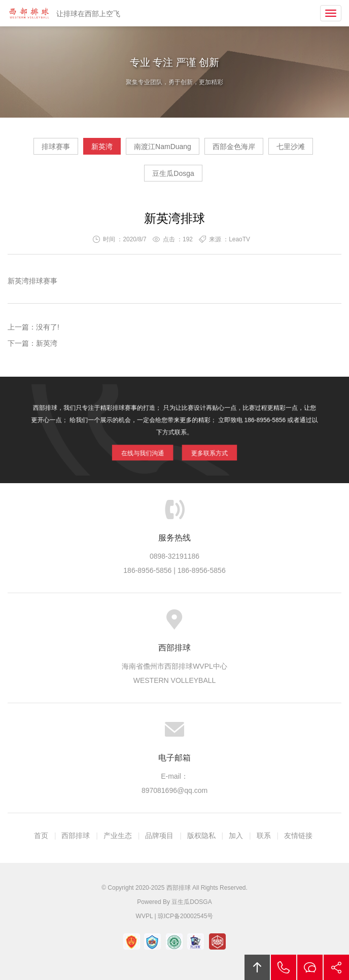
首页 (41, 836)
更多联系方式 (202, 448)
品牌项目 (159, 836)
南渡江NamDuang (163, 147)
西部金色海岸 (234, 147)
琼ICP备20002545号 (185, 916)
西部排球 (29, 13)
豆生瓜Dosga (173, 173)
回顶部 (257, 967)
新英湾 (102, 147)
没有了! (48, 327)
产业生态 (118, 836)
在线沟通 (310, 967)
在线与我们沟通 (149, 448)
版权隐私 (201, 836)
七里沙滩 (291, 147)
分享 (336, 967)
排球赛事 (56, 147)
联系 (264, 836)
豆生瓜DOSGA (191, 902)
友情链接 (298, 836)
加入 (236, 836)
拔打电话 (284, 967)
